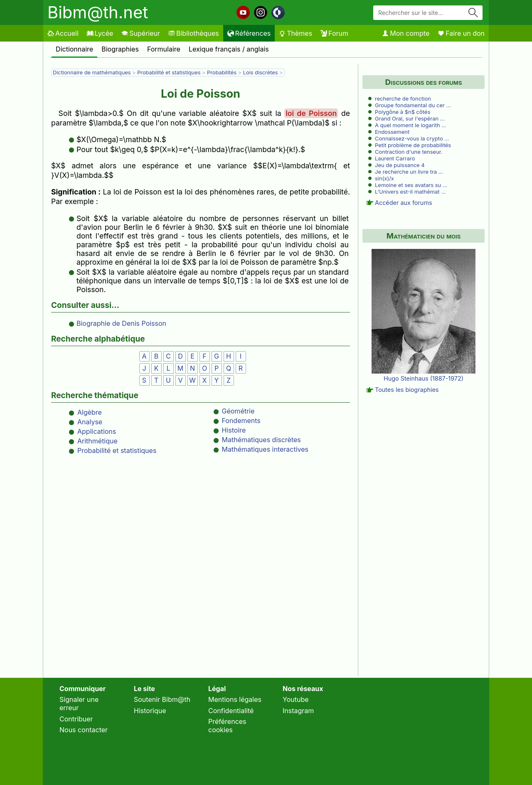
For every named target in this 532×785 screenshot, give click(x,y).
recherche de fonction (403, 98)
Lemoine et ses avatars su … (411, 185)
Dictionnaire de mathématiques (92, 73)
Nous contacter (84, 730)
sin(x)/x (384, 178)
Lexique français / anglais (229, 49)
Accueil (63, 33)
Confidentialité (231, 711)
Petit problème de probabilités (413, 145)
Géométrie (238, 411)
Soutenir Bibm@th (162, 699)
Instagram (298, 711)
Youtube (296, 699)
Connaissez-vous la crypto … (412, 138)
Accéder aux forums (404, 203)
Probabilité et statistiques (169, 73)
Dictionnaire (74, 49)
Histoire (234, 430)
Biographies (120, 49)
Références (249, 33)
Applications (97, 431)
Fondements (241, 421)
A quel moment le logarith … (410, 125)
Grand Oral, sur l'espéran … (410, 118)
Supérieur (141, 33)
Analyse (90, 422)
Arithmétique (97, 441)
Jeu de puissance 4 (400, 165)
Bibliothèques (194, 33)
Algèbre (90, 412)
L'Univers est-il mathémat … (410, 192)
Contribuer (76, 719)
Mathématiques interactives (265, 449)
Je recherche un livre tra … (409, 172)
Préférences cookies (227, 726)
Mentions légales (235, 699)
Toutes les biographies (407, 390)
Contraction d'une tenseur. (409, 152)
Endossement (392, 132)
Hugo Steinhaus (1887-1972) (424, 378)
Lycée (100, 33)
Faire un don (461, 33)
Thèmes (296, 33)
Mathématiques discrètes (261, 440)
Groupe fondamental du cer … (413, 105)
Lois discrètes (261, 73)
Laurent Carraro (395, 158)
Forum (334, 33)
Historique (150, 711)
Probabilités (222, 73)
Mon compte (406, 33)
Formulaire (164, 49)
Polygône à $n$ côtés (403, 112)
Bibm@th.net (98, 12)
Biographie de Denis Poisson (121, 323)
